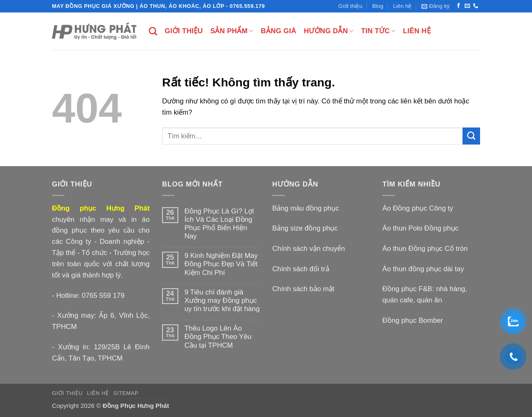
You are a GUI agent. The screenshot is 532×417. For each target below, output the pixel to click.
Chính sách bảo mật (303, 289)
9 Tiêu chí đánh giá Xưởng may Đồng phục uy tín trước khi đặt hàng (222, 300)
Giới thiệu (350, 6)
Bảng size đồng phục (305, 228)
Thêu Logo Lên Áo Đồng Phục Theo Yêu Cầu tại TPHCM (218, 337)
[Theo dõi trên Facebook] (459, 6)
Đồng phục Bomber (413, 320)
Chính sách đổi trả (301, 269)
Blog (378, 6)
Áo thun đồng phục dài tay (423, 269)
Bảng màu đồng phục (306, 208)
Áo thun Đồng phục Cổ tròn (425, 249)
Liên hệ (403, 6)
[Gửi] (471, 136)
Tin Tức (378, 31)
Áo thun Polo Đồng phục (420, 228)
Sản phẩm (232, 31)
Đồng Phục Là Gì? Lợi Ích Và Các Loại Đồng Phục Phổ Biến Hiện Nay (219, 224)
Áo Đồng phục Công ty (418, 208)
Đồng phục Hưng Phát (101, 208)
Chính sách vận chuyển (309, 249)
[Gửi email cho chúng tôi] (467, 6)
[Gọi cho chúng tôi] (476, 6)
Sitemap (126, 393)
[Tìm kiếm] (153, 31)
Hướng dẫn (329, 31)
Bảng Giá (278, 31)
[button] (436, 6)
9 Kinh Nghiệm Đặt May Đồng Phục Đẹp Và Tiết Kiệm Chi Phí (221, 264)
